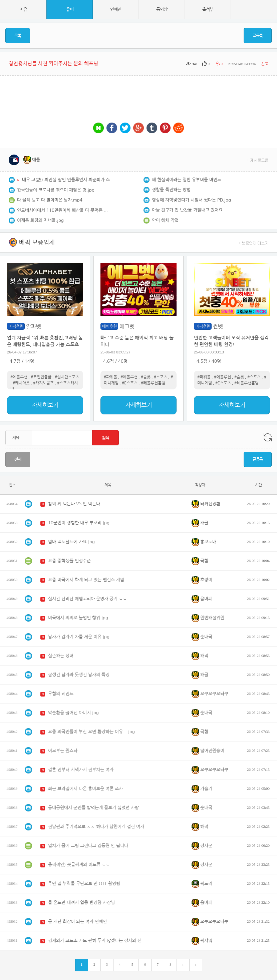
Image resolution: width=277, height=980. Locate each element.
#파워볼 (110, 377)
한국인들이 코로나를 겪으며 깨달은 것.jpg (56, 190)
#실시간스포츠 (67, 377)
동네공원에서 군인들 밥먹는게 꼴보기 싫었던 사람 (93, 808)
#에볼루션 (19, 377)
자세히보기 (45, 405)
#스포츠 (161, 377)
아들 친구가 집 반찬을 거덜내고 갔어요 (187, 210)
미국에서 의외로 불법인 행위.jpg (78, 618)
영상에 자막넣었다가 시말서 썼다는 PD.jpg (191, 200)
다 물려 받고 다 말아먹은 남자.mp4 (50, 200)
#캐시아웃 (21, 383)
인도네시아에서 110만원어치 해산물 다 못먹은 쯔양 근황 (64, 210)
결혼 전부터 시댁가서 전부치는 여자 (81, 770)
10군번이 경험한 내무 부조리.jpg (79, 523)
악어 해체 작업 (165, 220)
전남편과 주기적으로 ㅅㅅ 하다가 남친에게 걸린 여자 (96, 827)
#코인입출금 (41, 377)
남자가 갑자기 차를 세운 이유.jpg (79, 637)
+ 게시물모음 (258, 160)
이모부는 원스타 (63, 751)
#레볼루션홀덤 (153, 383)
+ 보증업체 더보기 (254, 243)
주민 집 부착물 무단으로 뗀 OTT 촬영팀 (84, 884)
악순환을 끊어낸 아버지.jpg (73, 713)
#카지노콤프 (43, 383)
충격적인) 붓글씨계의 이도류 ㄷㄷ (79, 865)
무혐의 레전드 (61, 694)
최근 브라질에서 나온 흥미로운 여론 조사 (85, 789)
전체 (18, 459)
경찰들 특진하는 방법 (171, 190)
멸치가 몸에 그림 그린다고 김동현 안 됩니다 (88, 846)
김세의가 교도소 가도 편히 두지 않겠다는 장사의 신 (95, 941)
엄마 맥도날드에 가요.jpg (71, 542)
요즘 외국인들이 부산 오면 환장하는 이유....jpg (91, 732)
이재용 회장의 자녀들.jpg (40, 220)
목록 (18, 36)
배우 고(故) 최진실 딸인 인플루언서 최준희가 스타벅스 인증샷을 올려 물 (69, 180)
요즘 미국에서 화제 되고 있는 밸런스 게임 (86, 580)
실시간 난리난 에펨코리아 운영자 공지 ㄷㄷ (87, 599)
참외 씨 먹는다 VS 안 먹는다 (74, 504)
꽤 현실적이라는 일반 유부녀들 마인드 (187, 180)
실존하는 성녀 (61, 656)
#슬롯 (146, 377)
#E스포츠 (130, 383)
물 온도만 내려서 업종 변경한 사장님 (81, 903)
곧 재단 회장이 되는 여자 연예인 (77, 922)
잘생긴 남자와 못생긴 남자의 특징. (79, 675)
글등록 (258, 36)
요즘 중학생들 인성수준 (69, 561)
